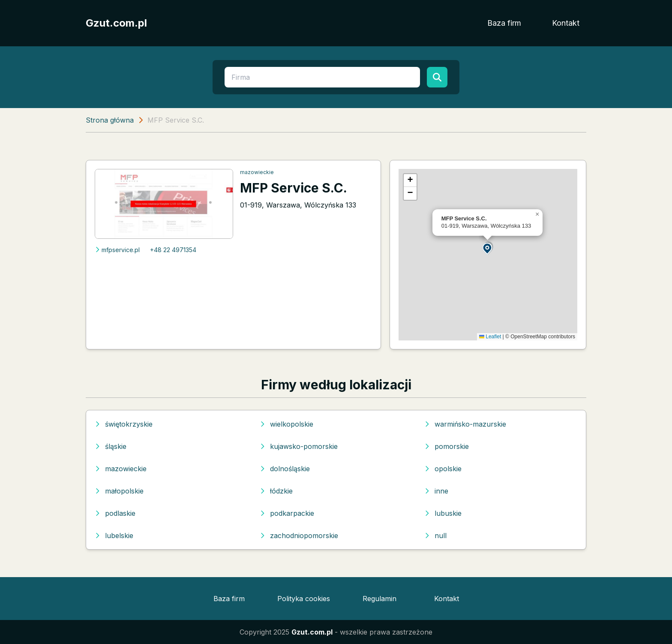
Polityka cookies (304, 599)
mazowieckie (257, 172)
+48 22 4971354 (173, 250)
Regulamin (379, 599)
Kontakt (566, 23)
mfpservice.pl (117, 250)
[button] (488, 248)
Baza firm (504, 23)
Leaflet (490, 337)
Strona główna (110, 120)
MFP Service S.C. (294, 188)
